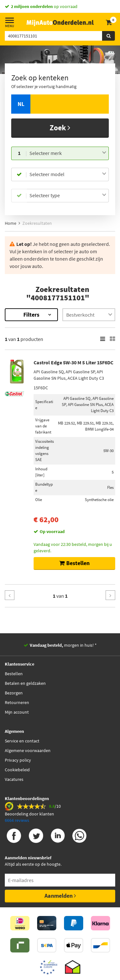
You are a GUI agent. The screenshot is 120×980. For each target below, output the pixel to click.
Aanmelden (60, 896)
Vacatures (14, 779)
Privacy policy (18, 760)
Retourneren (17, 702)
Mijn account (17, 712)
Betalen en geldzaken (25, 683)
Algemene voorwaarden (28, 750)
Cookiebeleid (17, 770)
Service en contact (22, 741)
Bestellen (14, 674)
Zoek (60, 128)
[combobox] (68, 153)
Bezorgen (14, 693)
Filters (31, 315)
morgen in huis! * (63, 645)
